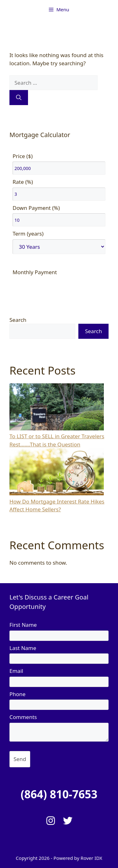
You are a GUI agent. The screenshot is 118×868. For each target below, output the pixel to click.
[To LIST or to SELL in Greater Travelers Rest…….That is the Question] (57, 408)
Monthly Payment (35, 272)
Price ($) (23, 156)
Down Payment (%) (36, 208)
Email (16, 671)
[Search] (19, 98)
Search (18, 320)
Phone (17, 694)
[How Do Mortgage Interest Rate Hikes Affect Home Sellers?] (57, 473)
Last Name (23, 648)
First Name (23, 625)
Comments (23, 717)
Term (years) (28, 234)
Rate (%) (23, 182)
